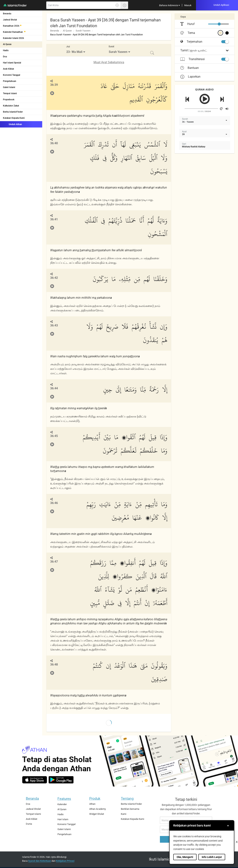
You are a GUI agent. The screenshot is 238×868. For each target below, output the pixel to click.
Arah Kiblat (8, 69)
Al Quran (7, 44)
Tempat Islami (10, 93)
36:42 (54, 278)
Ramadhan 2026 (11, 26)
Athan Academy (98, 809)
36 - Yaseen (188, 122)
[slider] (219, 24)
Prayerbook (9, 100)
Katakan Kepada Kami (14, 118)
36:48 (54, 664)
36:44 (54, 388)
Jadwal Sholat (10, 20)
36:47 (54, 562)
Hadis (6, 50)
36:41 (54, 219)
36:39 (54, 85)
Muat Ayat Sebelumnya (109, 62)
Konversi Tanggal (12, 75)
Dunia (29, 824)
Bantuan (190, 68)
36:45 (54, 436)
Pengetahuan (10, 81)
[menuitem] (169, 5)
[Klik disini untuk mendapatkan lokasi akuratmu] (117, 5)
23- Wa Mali (74, 52)
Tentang (127, 798)
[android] (61, 780)
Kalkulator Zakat (11, 106)
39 (183, 134)
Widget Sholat (97, 814)
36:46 (54, 503)
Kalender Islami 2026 (13, 38)
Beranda (7, 14)
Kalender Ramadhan (13, 32)
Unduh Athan (12, 124)
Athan (92, 804)
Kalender (62, 804)
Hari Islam (63, 819)
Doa (5, 57)
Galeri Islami (9, 87)
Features (64, 799)
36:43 (54, 325)
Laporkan (190, 77)
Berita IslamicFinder (13, 112)
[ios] (35, 780)
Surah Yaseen (83, 31)
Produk (95, 798)
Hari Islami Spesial (12, 63)
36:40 (54, 143)
